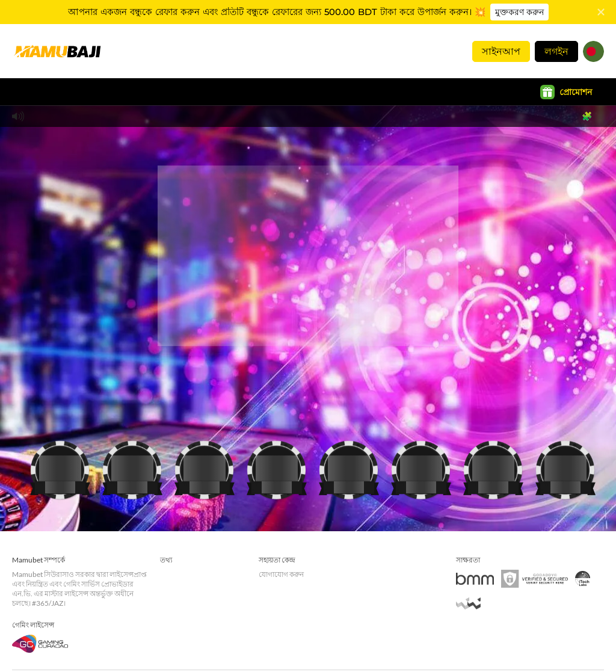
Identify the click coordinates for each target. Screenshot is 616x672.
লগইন (556, 51)
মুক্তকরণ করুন (517, 12)
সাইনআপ (501, 51)
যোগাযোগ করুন (281, 572)
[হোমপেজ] (57, 51)
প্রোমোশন (566, 92)
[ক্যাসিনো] (60, 466)
